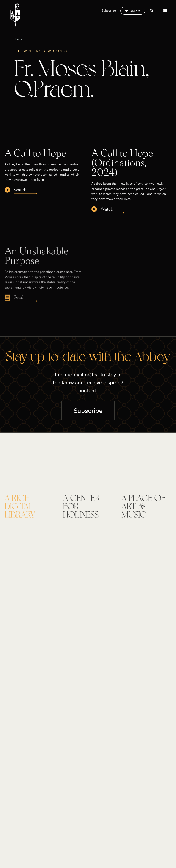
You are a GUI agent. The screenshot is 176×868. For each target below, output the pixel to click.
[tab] (30, 510)
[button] (165, 11)
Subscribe (88, 410)
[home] (15, 15)
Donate (135, 11)
